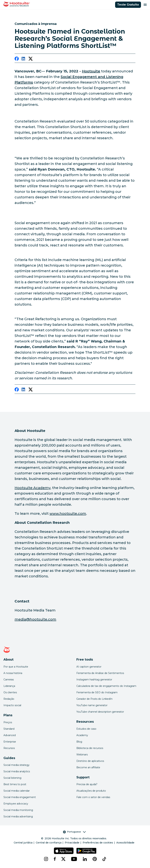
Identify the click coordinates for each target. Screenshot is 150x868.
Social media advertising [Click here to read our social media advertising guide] (18, 816)
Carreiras (9, 680)
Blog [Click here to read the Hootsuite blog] (79, 742)
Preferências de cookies (98, 843)
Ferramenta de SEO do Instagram (97, 692)
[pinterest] (95, 859)
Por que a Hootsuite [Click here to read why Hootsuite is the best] (16, 667)
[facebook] (17, 59)
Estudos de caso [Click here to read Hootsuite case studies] (86, 729)
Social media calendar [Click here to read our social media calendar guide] (17, 791)
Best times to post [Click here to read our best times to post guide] (15, 784)
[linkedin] (24, 59)
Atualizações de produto (91, 791)
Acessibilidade (125, 843)
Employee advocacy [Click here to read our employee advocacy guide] (16, 804)
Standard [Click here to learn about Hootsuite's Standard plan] (9, 729)
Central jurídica (23, 843)
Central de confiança (49, 843)
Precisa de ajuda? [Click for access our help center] (87, 784)
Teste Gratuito (128, 5)
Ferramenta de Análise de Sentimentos (100, 673)
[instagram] (46, 859)
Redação (9, 699)
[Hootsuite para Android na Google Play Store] (86, 851)
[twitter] (31, 59)
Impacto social (12, 705)
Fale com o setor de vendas (93, 797)
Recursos (9, 748)
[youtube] (74, 859)
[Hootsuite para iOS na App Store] (64, 851)
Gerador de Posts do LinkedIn (94, 699)
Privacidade (72, 843)
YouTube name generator (92, 705)
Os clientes (10, 692)
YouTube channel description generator (100, 712)
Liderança (9, 686)
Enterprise (10, 742)
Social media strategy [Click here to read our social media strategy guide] (16, 765)
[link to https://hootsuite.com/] (91, 71)
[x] (63, 859)
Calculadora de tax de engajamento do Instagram (106, 686)
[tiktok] (104, 859)
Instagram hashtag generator (94, 680)
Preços (8, 722)
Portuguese (74, 832)
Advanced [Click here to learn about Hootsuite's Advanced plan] (10, 735)
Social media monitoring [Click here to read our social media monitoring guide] (18, 810)
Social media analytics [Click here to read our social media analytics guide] (17, 771)
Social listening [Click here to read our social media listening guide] (12, 778)
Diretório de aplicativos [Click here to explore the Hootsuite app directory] (90, 761)
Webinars (82, 755)
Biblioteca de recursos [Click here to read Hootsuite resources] (90, 748)
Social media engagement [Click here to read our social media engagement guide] (20, 797)
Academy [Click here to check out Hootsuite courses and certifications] (82, 735)
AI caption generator (89, 667)
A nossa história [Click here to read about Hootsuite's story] (13, 673)
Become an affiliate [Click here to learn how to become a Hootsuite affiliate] (88, 767)
